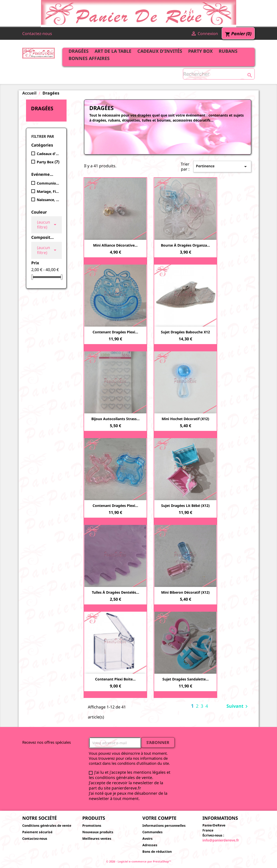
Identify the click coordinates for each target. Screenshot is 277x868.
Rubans (228, 51)
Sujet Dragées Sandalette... (186, 679)
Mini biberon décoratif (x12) (185, 592)
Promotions (92, 825)
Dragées (79, 51)
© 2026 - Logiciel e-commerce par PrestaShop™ (139, 861)
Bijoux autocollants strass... (115, 419)
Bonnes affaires (89, 58)
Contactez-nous (37, 34)
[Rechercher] (219, 74)
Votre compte (159, 818)
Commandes (153, 832)
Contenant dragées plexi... (115, 332)
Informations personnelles (164, 825)
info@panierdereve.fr (221, 840)
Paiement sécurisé (37, 832)
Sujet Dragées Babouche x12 (185, 332)
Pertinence (222, 167)
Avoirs (148, 838)
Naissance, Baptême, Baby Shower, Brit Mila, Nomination (48, 200)
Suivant (238, 706)
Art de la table (113, 51)
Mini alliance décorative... (115, 245)
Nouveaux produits (98, 832)
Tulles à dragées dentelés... (115, 592)
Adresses (150, 845)
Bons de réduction (157, 851)
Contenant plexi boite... (115, 679)
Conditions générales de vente (47, 825)
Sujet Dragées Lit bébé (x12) (185, 506)
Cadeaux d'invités (160, 51)
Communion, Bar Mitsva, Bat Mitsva (48, 183)
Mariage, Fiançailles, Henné (48, 191)
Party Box (200, 51)
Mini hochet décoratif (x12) (185, 419)
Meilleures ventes (97, 838)
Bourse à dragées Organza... (185, 245)
